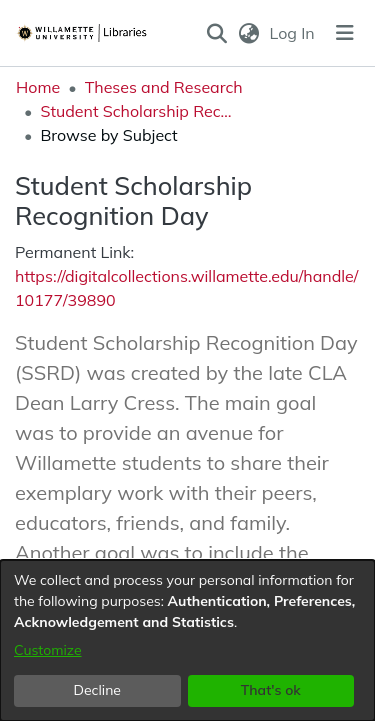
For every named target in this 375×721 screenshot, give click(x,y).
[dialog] (187, 640)
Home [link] (38, 87)
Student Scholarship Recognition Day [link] (140, 111)
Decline (98, 690)
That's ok (271, 690)
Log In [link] (293, 33)
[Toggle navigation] (345, 33)
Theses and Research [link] (164, 87)
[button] (217, 33)
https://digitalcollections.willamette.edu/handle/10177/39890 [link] (186, 288)
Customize (48, 650)
